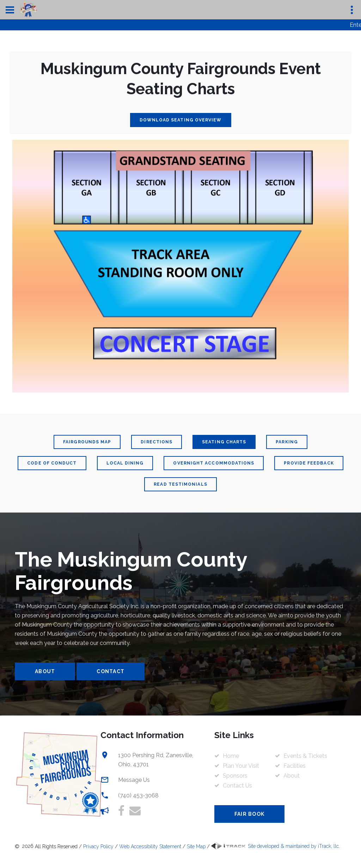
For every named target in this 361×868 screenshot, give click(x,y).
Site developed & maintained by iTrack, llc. (276, 846)
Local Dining (125, 463)
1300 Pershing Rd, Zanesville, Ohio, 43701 (156, 760)
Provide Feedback (309, 463)
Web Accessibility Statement (150, 846)
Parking (287, 442)
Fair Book (249, 814)
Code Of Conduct (52, 463)
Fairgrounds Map (87, 442)
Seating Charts (224, 442)
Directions (157, 442)
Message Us (134, 780)
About (45, 671)
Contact (111, 671)
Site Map (196, 846)
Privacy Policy (98, 846)
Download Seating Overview (181, 120)
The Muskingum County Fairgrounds (131, 571)
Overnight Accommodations (214, 463)
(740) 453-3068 (138, 795)
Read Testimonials (180, 484)
